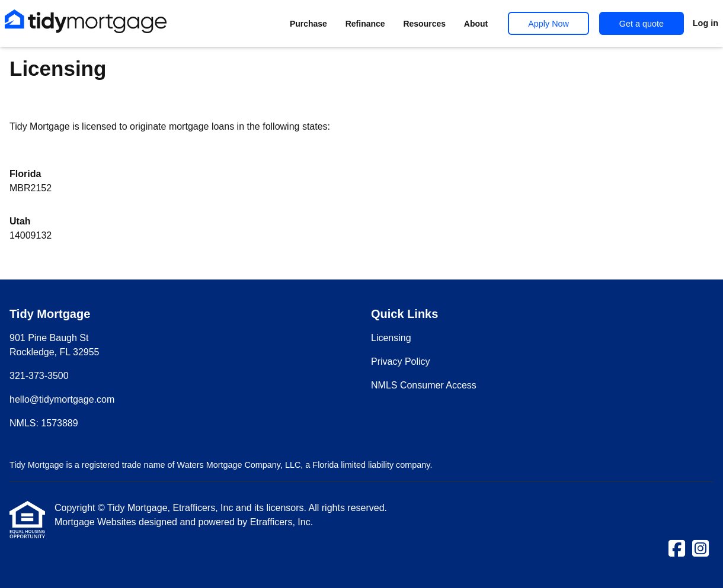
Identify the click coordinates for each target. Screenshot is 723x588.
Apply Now (548, 24)
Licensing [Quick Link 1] (391, 338)
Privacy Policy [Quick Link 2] (401, 362)
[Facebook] (677, 549)
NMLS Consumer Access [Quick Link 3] (424, 385)
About (476, 24)
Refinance (365, 24)
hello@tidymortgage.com (62, 399)
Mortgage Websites (97, 522)
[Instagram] (700, 549)
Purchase (308, 24)
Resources (424, 24)
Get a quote (642, 24)
